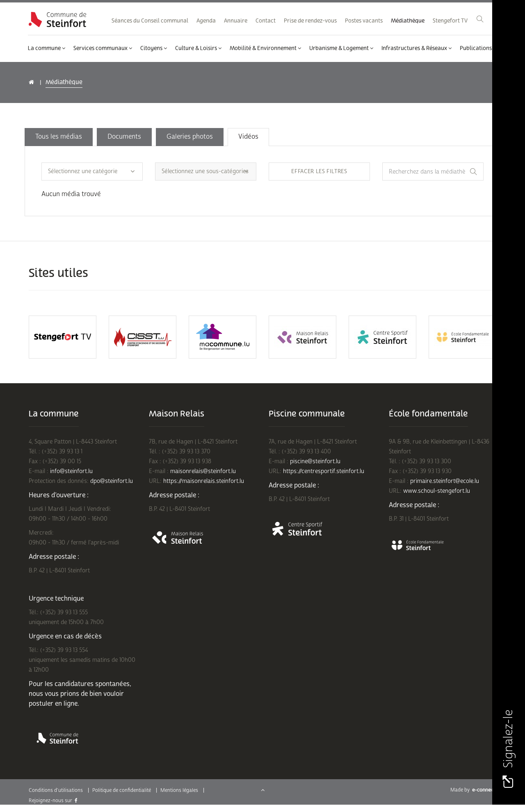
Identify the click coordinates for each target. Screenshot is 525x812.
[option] (63, 337)
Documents (124, 137)
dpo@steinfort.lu (112, 481)
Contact (266, 21)
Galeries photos (190, 137)
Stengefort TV (450, 21)
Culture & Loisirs (198, 48)
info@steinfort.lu (71, 471)
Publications (478, 48)
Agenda (206, 21)
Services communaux (103, 48)
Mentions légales (179, 790)
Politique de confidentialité (122, 790)
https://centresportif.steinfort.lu (324, 471)
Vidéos (248, 137)
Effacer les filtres (319, 172)
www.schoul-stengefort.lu (437, 491)
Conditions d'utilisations (56, 790)
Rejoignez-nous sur (53, 801)
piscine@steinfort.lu (315, 461)
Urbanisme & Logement (341, 48)
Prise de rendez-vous (310, 21)
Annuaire (236, 21)
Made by (473, 790)
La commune (47, 48)
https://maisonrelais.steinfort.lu (204, 481)
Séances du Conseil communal (150, 21)
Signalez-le (508, 749)
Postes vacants (364, 21)
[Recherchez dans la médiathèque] (433, 172)
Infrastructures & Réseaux (417, 48)
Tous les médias (59, 137)
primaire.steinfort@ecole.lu (445, 481)
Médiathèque (408, 21)
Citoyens (154, 48)
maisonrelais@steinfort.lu (203, 471)
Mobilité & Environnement (265, 48)
